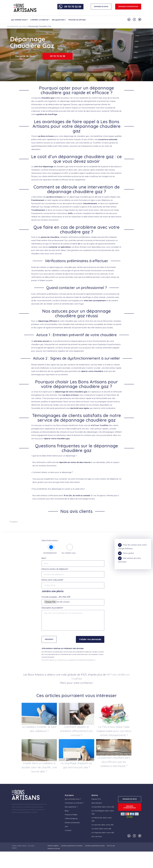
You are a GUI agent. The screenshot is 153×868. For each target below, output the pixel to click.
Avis (66, 826)
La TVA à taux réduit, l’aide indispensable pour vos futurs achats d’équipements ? (114, 731)
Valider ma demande (90, 639)
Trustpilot (13, 522)
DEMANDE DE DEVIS (101, 7)
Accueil (10, 26)
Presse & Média (71, 815)
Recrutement (97, 803)
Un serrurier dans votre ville (102, 825)
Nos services (21, 26)
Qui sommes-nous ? (20, 20)
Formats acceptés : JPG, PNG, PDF (56, 597)
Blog (67, 811)
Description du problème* (52, 608)
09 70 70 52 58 (73, 7)
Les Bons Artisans (22, 846)
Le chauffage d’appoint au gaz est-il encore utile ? (76, 765)
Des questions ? (59, 20)
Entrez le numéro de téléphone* (55, 569)
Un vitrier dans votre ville (101, 829)
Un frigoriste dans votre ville (103, 833)
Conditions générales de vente (95, 846)
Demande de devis (25, 56)
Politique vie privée (54, 848)
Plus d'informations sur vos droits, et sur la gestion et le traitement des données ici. (69, 660)
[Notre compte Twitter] (140, 19)
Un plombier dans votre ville (103, 807)
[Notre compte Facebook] (134, 19)
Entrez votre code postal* (52, 580)
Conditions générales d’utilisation (72, 846)
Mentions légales (53, 846)
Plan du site (111, 846)
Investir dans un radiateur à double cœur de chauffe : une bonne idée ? (39, 767)
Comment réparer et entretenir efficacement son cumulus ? (76, 731)
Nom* (44, 558)
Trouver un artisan (77, 20)
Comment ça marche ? (40, 20)
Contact (68, 830)
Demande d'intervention (128, 7)
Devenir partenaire (72, 823)
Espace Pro (96, 799)
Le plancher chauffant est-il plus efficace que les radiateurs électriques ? (114, 762)
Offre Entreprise (71, 818)
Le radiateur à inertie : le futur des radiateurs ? (39, 729)
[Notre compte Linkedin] (129, 19)
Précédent (49, 639)
